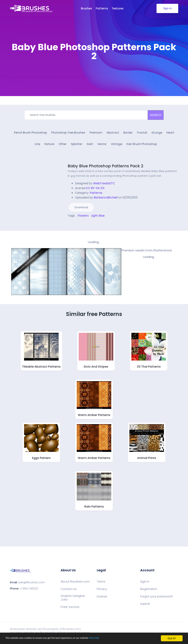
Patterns (102, 8)
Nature (49, 146)
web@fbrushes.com (31, 584)
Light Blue (98, 217)
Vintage (117, 146)
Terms (101, 583)
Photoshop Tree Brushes (68, 134)
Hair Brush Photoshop (142, 146)
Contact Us (69, 591)
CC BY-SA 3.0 (95, 190)
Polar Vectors (70, 609)
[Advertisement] (94, 73)
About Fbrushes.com (75, 583)
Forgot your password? (157, 598)
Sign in (145, 583)
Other (63, 146)
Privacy (102, 591)
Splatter (77, 146)
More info (111, 638)
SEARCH (156, 115)
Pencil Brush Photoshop (30, 134)
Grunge (157, 134)
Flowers (83, 217)
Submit (145, 606)
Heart (170, 134)
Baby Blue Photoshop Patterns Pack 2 (105, 168)
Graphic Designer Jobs (73, 600)
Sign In (167, 8)
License (102, 598)
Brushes (86, 8)
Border (128, 134)
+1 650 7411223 (29, 590)
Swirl (90, 146)
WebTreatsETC (104, 185)
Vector (102, 146)
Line (37, 146)
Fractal (142, 134)
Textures (118, 8)
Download (81, 209)
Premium (96, 134)
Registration (149, 591)
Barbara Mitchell (106, 199)
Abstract (113, 134)
